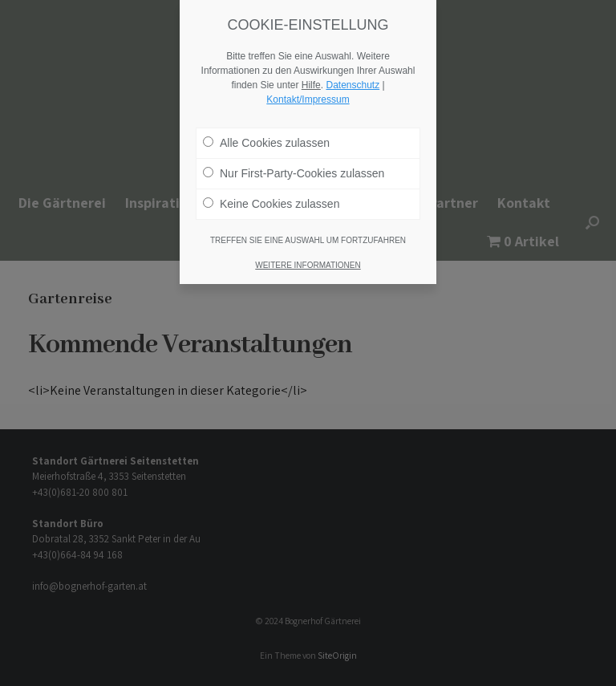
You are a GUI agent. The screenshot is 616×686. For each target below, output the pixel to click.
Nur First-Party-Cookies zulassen (294, 160)
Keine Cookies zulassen (271, 191)
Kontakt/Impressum (308, 87)
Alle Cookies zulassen (266, 130)
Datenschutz (353, 72)
